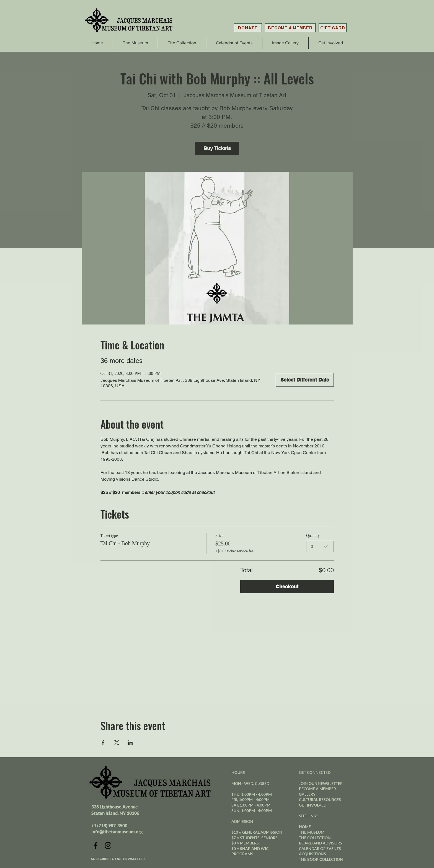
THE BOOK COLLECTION (321, 859)
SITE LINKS (309, 816)
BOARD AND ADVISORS (321, 843)
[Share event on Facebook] (103, 743)
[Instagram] (108, 845)
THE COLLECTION (315, 838)
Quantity (313, 536)
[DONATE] (248, 28)
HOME (305, 827)
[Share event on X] (117, 743)
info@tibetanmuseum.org (117, 832)
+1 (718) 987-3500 (109, 825)
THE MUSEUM (312, 832)
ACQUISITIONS (312, 854)
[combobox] (320, 546)
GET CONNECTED (315, 772)
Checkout (287, 587)
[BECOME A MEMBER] (290, 28)
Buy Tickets (217, 148)
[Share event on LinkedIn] (130, 743)
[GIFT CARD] (333, 28)
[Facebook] (96, 845)
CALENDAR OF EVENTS (320, 848)
